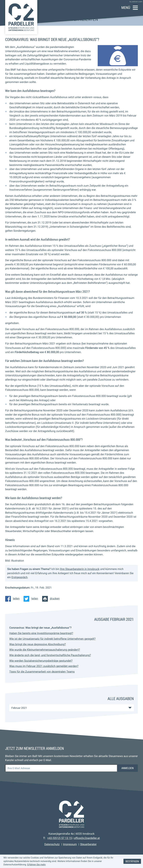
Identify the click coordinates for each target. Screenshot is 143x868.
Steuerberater (88, 844)
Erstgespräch (20, 577)
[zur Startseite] (21, 17)
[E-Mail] (61, 768)
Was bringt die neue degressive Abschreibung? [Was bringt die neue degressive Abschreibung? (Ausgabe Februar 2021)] (37, 644)
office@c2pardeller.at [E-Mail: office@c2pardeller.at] (87, 838)
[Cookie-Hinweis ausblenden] (132, 861)
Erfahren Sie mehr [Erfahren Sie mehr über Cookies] (36, 865)
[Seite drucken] (52, 599)
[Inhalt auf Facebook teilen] (13, 599)
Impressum (70, 844)
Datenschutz (52, 844)
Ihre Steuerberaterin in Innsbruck (80, 569)
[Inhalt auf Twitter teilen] (32, 599)
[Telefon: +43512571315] (60, 838)
